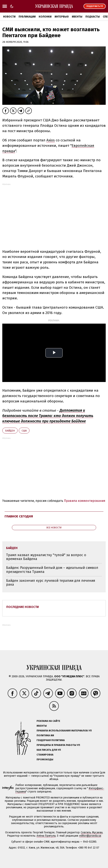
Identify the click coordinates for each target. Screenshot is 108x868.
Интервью (62, 17)
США (24, 431)
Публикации (27, 17)
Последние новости (23, 607)
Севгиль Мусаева (92, 832)
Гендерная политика (51, 740)
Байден (10, 431)
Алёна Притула (46, 836)
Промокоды (45, 759)
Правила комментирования (85, 501)
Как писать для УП (49, 750)
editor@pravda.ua (90, 836)
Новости (9, 17)
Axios (51, 140)
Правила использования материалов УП (64, 731)
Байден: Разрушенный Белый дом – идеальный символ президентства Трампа (52, 570)
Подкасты (93, 17)
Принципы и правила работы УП (58, 745)
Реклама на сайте (48, 721)
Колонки (45, 17)
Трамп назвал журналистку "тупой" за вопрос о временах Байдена (46, 557)
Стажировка (45, 755)
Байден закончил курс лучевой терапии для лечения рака (51, 583)
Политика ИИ (45, 735)
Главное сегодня (19, 516)
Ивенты (77, 17)
